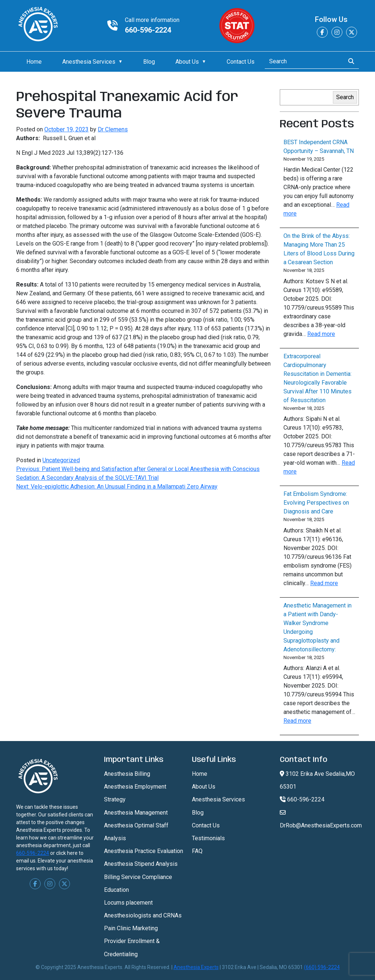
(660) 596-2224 (322, 967)
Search (345, 97)
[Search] (303, 61)
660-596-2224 (148, 30)
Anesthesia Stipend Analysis (141, 864)
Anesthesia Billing (127, 774)
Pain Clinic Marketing (131, 928)
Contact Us (241, 62)
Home (34, 62)
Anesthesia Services (89, 62)
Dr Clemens (113, 129)
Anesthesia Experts (196, 967)
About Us (187, 62)
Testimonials (208, 838)
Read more (321, 334)
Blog (149, 62)
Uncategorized (61, 460)
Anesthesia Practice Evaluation (144, 851)
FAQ (197, 851)
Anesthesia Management (136, 813)
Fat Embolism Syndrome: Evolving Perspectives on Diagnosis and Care (316, 503)
